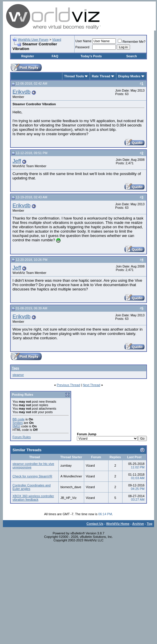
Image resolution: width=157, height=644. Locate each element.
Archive (138, 524)
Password (82, 47)
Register (28, 56)
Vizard (57, 40)
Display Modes (129, 76)
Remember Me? (132, 42)
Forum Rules (22, 437)
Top (150, 524)
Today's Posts (91, 56)
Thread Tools (74, 76)
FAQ (55, 56)
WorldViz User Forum (33, 40)
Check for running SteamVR (32, 476)
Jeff (17, 161)
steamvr (18, 375)
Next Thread (91, 385)
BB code (19, 419)
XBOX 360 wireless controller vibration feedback (33, 498)
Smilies (18, 423)
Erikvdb (21, 92)
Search (132, 56)
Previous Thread (69, 385)
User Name (84, 41)
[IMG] (16, 426)
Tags (16, 368)
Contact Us (95, 524)
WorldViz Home (118, 524)
